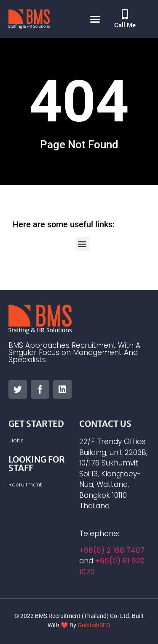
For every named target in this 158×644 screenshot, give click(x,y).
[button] (95, 19)
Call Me (125, 25)
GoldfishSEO (94, 625)
